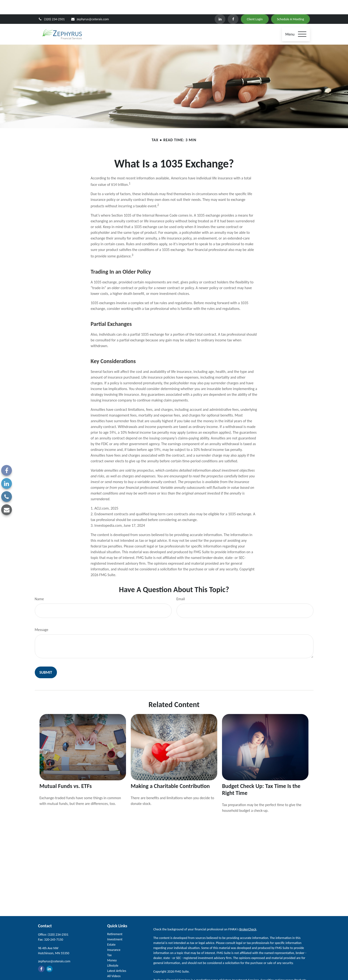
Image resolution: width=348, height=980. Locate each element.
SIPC (234, 971)
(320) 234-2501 (51, 5)
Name (39, 585)
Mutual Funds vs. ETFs (66, 772)
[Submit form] (46, 658)
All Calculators (117, 967)
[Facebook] (233, 5)
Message (42, 615)
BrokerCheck (248, 915)
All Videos (114, 962)
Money (112, 946)
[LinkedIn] (220, 5)
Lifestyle (113, 951)
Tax (109, 941)
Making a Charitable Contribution (170, 772)
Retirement (115, 920)
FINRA (243, 971)
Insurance (114, 936)
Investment (115, 925)
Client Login (255, 5)
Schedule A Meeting (291, 5)
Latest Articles (117, 957)
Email (181, 585)
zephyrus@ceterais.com (90, 5)
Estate (111, 930)
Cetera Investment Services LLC (196, 971)
